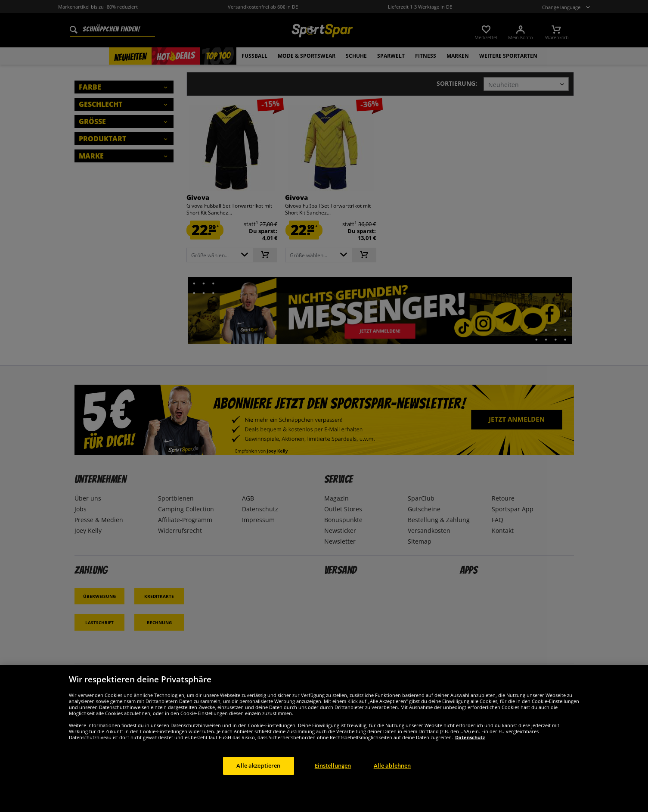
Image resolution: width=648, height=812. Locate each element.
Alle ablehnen (392, 765)
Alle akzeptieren (258, 765)
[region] (324, 739)
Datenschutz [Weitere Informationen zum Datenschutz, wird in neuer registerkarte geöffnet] (470, 737)
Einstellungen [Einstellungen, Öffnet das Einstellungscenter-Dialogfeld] (333, 765)
